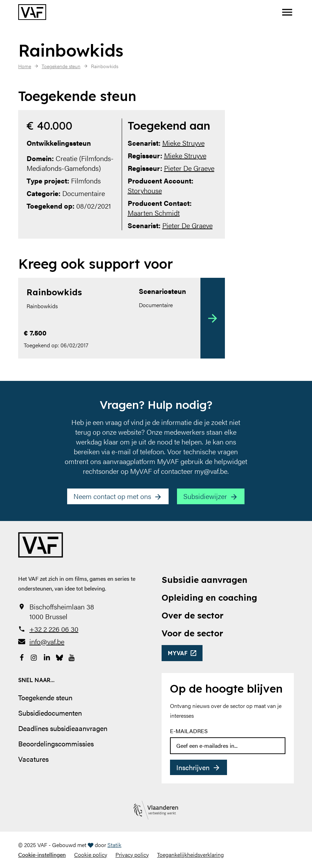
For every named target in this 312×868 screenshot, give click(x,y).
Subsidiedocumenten (50, 713)
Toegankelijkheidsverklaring (190, 855)
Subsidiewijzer (205, 496)
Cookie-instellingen (42, 855)
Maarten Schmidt (154, 213)
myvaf (178, 653)
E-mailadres (189, 731)
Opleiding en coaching (209, 598)
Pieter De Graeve (189, 168)
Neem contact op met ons (112, 496)
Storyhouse (145, 190)
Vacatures (33, 759)
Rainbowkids (54, 292)
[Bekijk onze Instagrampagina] (34, 657)
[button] (287, 12)
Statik (114, 845)
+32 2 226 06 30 (54, 629)
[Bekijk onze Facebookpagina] (22, 657)
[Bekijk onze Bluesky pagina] (59, 657)
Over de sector (193, 615)
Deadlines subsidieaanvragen (63, 728)
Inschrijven (193, 767)
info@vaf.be (47, 642)
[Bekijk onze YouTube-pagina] (72, 657)
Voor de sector (192, 633)
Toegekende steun (45, 697)
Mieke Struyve (183, 143)
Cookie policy (91, 855)
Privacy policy (132, 855)
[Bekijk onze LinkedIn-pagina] (47, 657)
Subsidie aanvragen (204, 580)
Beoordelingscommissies (56, 743)
